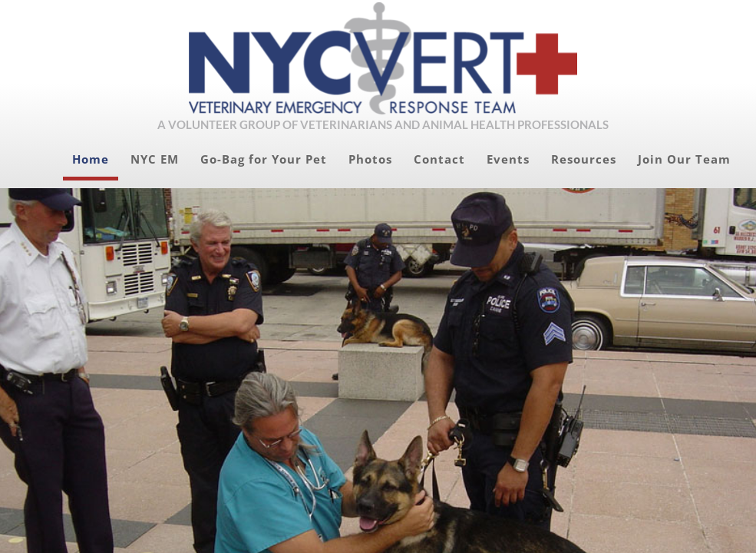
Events (508, 159)
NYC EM (155, 159)
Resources (584, 159)
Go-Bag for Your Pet (264, 159)
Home (91, 159)
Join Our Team (684, 159)
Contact (439, 159)
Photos (370, 159)
